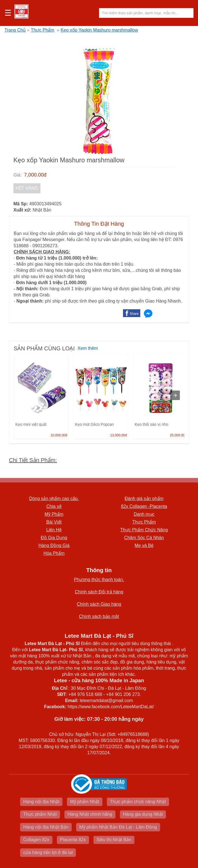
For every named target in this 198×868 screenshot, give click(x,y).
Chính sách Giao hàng (99, 604)
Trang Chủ (15, 30)
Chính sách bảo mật (99, 616)
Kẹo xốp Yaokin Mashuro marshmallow (99, 30)
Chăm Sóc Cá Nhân (144, 538)
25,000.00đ (178, 435)
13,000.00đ (119, 435)
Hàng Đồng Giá (54, 545)
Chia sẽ (54, 506)
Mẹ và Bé (144, 545)
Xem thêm (88, 348)
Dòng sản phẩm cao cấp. (54, 499)
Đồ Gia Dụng (54, 538)
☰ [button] (8, 13)
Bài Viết (54, 522)
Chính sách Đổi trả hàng (99, 592)
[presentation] (175, 395)
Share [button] (134, 314)
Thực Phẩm (43, 30)
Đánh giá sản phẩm (144, 499)
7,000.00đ (35, 175)
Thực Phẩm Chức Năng (144, 530)
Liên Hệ (54, 530)
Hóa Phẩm (54, 553)
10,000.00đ (59, 435)
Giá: (17, 175)
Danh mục (144, 514)
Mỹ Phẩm (54, 514)
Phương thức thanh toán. (99, 580)
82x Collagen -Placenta (144, 506)
